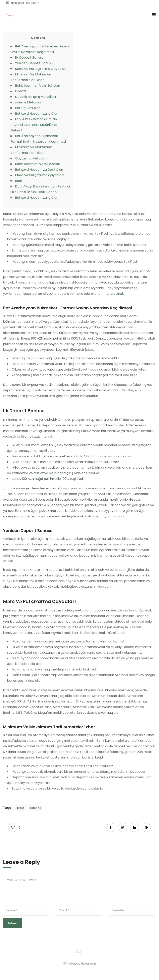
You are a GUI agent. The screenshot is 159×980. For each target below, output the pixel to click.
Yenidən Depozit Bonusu (34, 63)
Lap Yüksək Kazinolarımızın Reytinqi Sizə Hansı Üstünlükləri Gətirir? (34, 125)
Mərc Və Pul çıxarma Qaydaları (39, 175)
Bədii (19, 181)
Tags (7, 808)
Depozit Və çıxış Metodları (35, 97)
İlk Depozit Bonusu (29, 58)
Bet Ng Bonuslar (28, 108)
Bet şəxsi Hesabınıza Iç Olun (37, 114)
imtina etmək (113, 294)
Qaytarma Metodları (31, 158)
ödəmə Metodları (29, 102)
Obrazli (21, 91)
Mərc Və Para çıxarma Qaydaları (41, 69)
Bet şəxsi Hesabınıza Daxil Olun (39, 170)
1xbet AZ (35, 808)
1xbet (20, 808)
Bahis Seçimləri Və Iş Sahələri (38, 86)
